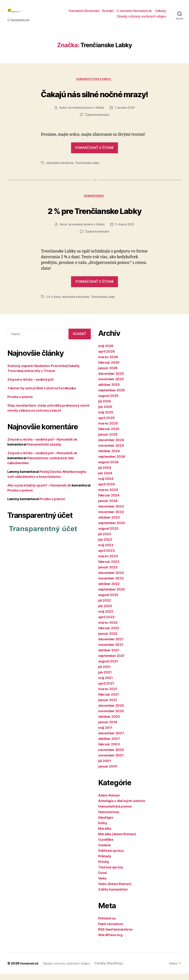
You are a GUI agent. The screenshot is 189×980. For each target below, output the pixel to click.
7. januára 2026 (125, 114)
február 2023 (109, 568)
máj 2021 (105, 684)
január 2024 (108, 507)
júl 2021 (104, 673)
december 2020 (111, 712)
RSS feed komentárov (116, 936)
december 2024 (111, 446)
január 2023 (108, 573)
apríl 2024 (106, 490)
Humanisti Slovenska (84, 14)
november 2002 (111, 756)
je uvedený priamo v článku (86, 114)
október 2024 (109, 457)
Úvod (102, 879)
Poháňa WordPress (114, 970)
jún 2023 (105, 546)
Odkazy (161, 14)
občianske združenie (60, 169)
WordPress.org (110, 941)
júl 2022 (105, 607)
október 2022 (109, 590)
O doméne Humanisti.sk (134, 14)
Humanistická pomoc (95, 85)
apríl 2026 (106, 358)
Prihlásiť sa (107, 925)
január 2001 (108, 773)
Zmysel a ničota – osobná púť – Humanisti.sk (42, 446)
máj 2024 (106, 485)
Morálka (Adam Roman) (117, 840)
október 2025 (109, 391)
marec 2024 (108, 496)
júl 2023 (105, 540)
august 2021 (108, 668)
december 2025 (111, 380)
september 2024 (112, 463)
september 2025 (112, 396)
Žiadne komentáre (97, 121)
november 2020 (111, 717)
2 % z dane (53, 303)
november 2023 (111, 518)
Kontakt (108, 14)
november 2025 (111, 385)
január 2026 (108, 374)
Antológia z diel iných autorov (122, 807)
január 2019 (108, 728)
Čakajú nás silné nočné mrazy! (95, 99)
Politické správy (111, 857)
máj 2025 (106, 419)
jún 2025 (105, 413)
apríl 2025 (106, 424)
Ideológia (106, 824)
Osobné (104, 851)
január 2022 (108, 640)
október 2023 (109, 524)
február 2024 (109, 502)
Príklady (105, 862)
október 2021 (109, 656)
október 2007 (109, 745)
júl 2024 (105, 474)
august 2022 (108, 601)
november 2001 (111, 762)
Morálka (105, 835)
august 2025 (108, 402)
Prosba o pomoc (20, 403)
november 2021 (111, 651)
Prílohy (104, 868)
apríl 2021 (106, 690)
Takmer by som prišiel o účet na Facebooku (42, 395)
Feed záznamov (111, 930)
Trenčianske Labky (89, 169)
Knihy (103, 829)
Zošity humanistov (113, 896)
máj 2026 (106, 352)
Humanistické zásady (44, 451)
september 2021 (111, 662)
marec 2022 (108, 629)
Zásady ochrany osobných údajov (141, 19)
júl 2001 (105, 767)
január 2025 (108, 441)
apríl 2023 (106, 557)
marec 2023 (108, 562)
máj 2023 (106, 551)
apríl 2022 (106, 623)
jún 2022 (105, 612)
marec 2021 (108, 695)
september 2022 (111, 596)
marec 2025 (108, 430)
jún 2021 (105, 679)
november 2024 (111, 452)
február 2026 (109, 369)
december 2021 (111, 645)
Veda (102, 885)
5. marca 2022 (125, 231)
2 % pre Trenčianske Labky (94, 217)
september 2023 (112, 529)
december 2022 (111, 579)
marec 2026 (108, 363)
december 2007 (111, 739)
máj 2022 (106, 618)
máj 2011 (105, 734)
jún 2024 (105, 479)
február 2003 (109, 750)
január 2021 (108, 706)
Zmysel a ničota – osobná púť (30, 386)
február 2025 (109, 435)
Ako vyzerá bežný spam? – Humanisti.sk (39, 492)
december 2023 (111, 513)
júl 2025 (105, 407)
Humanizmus (94, 202)
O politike (106, 846)
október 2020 (109, 723)
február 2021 (109, 701)
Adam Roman (109, 802)
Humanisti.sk (30, 970)
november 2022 (111, 585)
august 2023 (108, 535)
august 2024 (108, 468)
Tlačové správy (111, 873)
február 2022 (109, 634)
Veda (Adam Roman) (115, 890)
